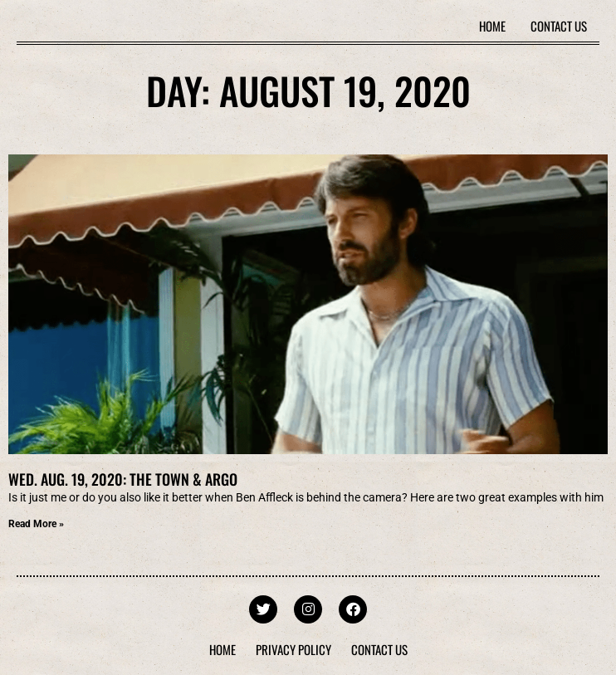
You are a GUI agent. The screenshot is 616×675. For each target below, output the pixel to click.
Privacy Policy (293, 649)
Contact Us (559, 26)
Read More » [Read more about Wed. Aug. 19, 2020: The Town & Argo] (36, 524)
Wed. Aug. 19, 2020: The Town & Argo (123, 479)
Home (492, 26)
